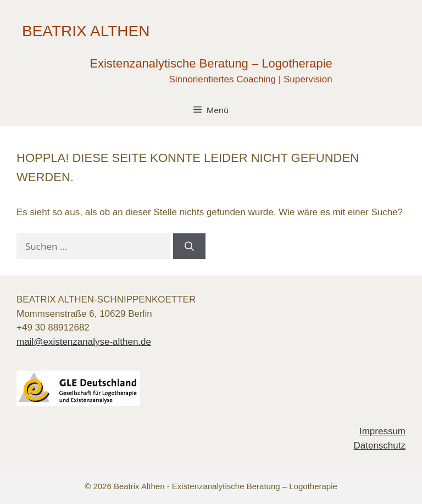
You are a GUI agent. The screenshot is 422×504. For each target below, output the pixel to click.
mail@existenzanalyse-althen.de (84, 342)
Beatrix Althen (86, 31)
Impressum (382, 431)
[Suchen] (189, 247)
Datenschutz (380, 446)
